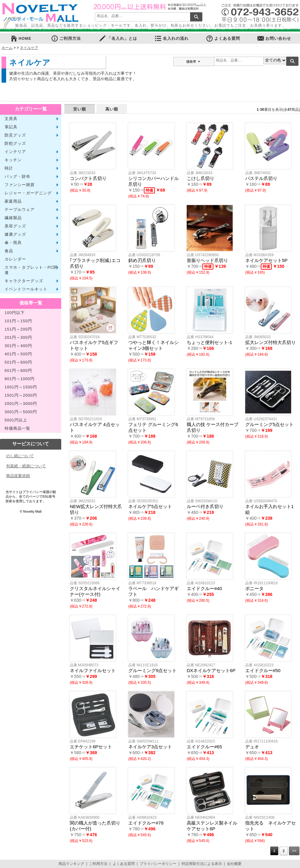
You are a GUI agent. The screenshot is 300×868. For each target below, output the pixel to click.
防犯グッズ (15, 144)
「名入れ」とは (118, 38)
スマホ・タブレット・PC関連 (31, 270)
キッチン (13, 160)
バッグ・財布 (17, 177)
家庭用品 (13, 201)
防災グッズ (15, 135)
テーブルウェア (20, 210)
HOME (21, 38)
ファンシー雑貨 (20, 185)
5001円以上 (16, 420)
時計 (9, 168)
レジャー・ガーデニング (28, 193)
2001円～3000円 (21, 404)
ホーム (7, 48)
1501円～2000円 (21, 395)
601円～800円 (18, 371)
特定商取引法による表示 (202, 864)
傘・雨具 (13, 243)
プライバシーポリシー (158, 864)
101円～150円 (18, 321)
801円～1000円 (20, 379)
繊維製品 (13, 218)
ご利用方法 (66, 38)
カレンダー (15, 259)
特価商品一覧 (17, 428)
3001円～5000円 (21, 412)
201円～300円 (18, 338)
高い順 (112, 109)
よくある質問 (223, 38)
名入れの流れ (171, 38)
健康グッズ (15, 234)
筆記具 (11, 127)
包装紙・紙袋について (26, 466)
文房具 (11, 119)
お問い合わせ (274, 38)
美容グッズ (15, 226)
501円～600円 (18, 362)
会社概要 (234, 864)
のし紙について (20, 456)
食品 (9, 251)
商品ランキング (71, 864)
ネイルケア (29, 48)
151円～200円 (18, 329)
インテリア (15, 152)
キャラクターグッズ (24, 281)
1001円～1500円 (21, 387)
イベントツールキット (26, 289)
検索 (196, 17)
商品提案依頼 (18, 476)
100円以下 (15, 313)
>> (294, 851)
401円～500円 (18, 354)
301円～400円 (18, 346)
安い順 (80, 109)
